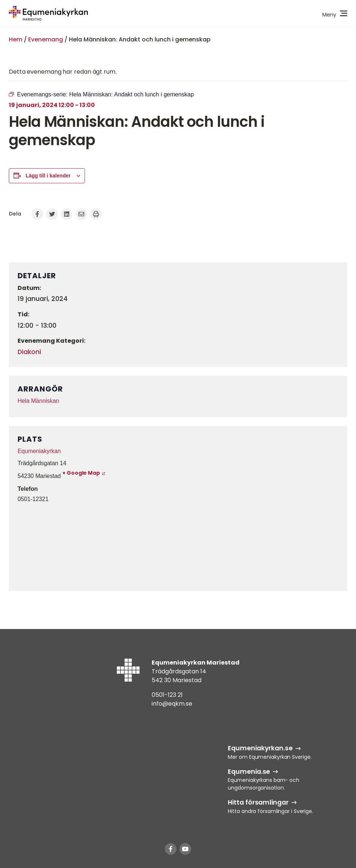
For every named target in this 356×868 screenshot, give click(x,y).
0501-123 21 (167, 695)
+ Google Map (81, 473)
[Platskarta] (178, 546)
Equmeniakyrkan (39, 451)
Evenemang (46, 39)
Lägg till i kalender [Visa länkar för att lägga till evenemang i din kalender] (48, 176)
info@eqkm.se (172, 704)
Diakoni (29, 352)
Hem (16, 39)
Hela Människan (38, 401)
